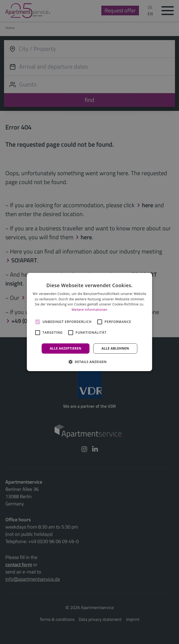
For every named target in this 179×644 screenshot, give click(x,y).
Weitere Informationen (89, 310)
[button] (89, 362)
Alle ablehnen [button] (115, 348)
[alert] (89, 322)
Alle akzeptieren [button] (66, 348)
